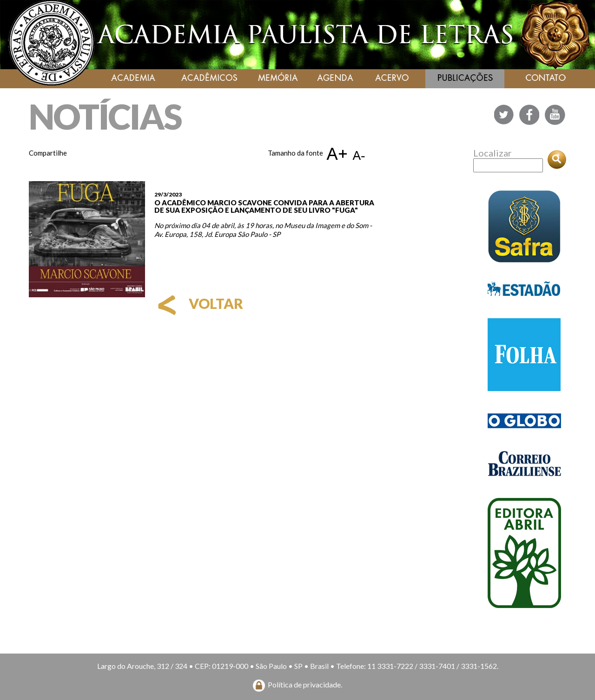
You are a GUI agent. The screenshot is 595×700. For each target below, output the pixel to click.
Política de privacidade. (305, 684)
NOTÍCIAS (105, 116)
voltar (199, 303)
